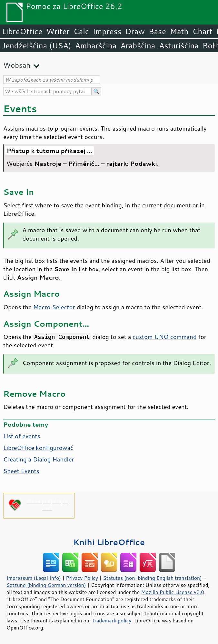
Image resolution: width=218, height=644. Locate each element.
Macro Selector (54, 307)
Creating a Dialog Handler (39, 459)
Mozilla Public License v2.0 (173, 592)
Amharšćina (96, 45)
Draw (135, 31)
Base (157, 31)
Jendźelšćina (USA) (37, 45)
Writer (58, 31)
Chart (202, 31)
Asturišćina (179, 45)
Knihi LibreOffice (109, 542)
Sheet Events (21, 471)
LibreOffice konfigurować (38, 448)
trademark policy (112, 620)
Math (179, 31)
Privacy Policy (82, 578)
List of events (22, 436)
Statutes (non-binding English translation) (152, 578)
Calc (81, 31)
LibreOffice (22, 31)
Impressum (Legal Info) (34, 578)
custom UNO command (164, 337)
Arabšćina (138, 45)
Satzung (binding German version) (46, 585)
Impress (107, 31)
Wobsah (17, 65)
